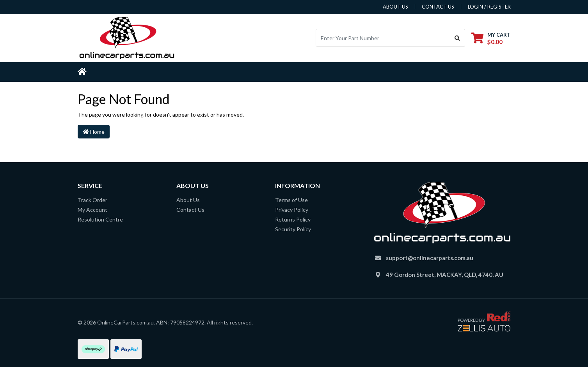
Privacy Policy (292, 210)
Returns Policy (293, 219)
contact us (438, 7)
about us (395, 7)
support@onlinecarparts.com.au (430, 258)
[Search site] (457, 38)
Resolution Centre (100, 219)
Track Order (92, 200)
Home (94, 132)
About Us (188, 200)
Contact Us (190, 210)
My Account (92, 210)
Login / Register (489, 7)
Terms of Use (291, 200)
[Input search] (383, 38)
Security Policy (293, 229)
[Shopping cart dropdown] (491, 38)
